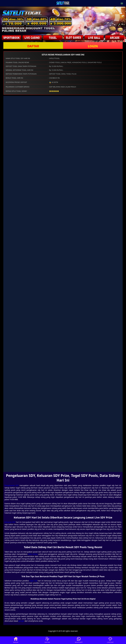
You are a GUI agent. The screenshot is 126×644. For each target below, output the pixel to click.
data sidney (33, 554)
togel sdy (33, 581)
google (21, 621)
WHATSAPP (79, 640)
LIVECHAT (110, 640)
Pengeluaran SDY (12, 485)
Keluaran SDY (10, 522)
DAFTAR (33, 46)
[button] (4, 24)
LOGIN (93, 46)
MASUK (16, 640)
